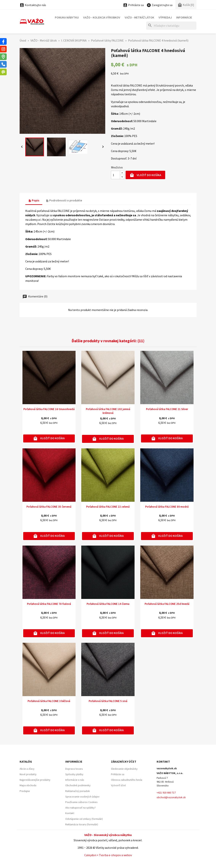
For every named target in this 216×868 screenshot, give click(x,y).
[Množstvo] (116, 175)
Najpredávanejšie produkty (35, 780)
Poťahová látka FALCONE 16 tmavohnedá (49, 409)
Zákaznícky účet (124, 761)
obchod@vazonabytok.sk (171, 797)
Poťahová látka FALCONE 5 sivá (108, 701)
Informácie (184, 17)
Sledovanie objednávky (124, 769)
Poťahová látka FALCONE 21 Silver (167, 409)
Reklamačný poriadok (78, 791)
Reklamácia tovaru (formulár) (82, 824)
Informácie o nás (75, 780)
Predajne (25, 791)
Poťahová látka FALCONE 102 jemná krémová (108, 411)
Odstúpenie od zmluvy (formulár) (84, 819)
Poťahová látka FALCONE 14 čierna (108, 604)
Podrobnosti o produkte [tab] (64, 200)
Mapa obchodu (28, 785)
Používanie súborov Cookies (81, 802)
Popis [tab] (34, 200)
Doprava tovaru (74, 769)
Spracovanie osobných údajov (82, 797)
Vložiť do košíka (145, 175)
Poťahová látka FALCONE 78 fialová (49, 604)
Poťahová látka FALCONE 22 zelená (108, 507)
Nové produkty (28, 774)
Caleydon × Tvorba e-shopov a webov (108, 855)
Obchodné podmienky (78, 785)
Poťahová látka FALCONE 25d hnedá (167, 604)
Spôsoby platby (74, 774)
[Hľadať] (171, 26)
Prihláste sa (118, 774)
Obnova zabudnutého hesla (127, 780)
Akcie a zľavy (27, 769)
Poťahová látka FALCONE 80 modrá (167, 507)
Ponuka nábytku (67, 17)
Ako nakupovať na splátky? (81, 808)
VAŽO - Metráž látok (139, 17)
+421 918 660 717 (166, 793)
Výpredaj (165, 17)
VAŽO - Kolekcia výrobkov (102, 17)
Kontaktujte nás (33, 5)
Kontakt (70, 813)
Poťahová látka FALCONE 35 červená (49, 507)
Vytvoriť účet (118, 785)
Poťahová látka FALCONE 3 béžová (49, 701)
